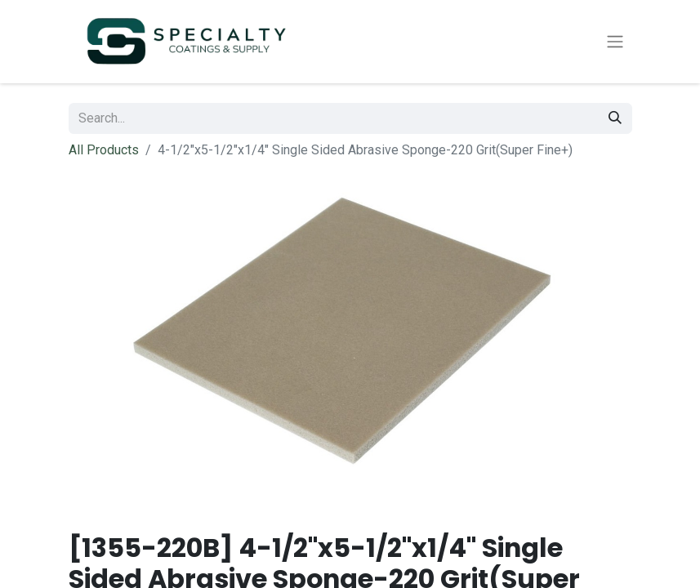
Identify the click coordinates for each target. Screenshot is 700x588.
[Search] (615, 118)
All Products (104, 150)
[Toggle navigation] (615, 42)
